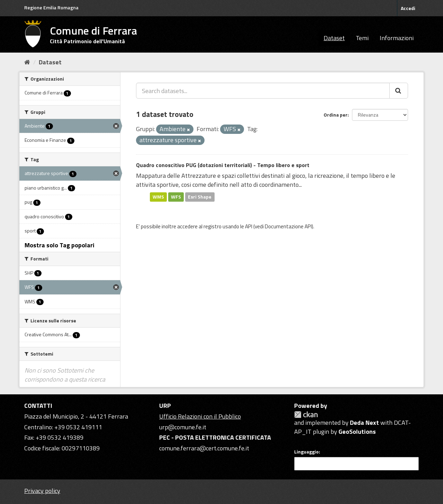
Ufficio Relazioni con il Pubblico (200, 416)
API (249, 226)
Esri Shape (200, 197)
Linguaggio (306, 452)
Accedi (408, 8)
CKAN (306, 415)
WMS (158, 197)
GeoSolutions (357, 432)
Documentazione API (288, 226)
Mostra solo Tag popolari (60, 245)
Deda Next (364, 423)
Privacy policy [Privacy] (42, 491)
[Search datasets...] (263, 91)
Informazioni (397, 38)
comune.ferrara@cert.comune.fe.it (204, 448)
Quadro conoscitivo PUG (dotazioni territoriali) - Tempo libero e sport (223, 165)
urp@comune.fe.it (183, 427)
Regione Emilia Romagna (51, 7)
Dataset (334, 38)
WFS (176, 197)
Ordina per (336, 115)
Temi (362, 38)
